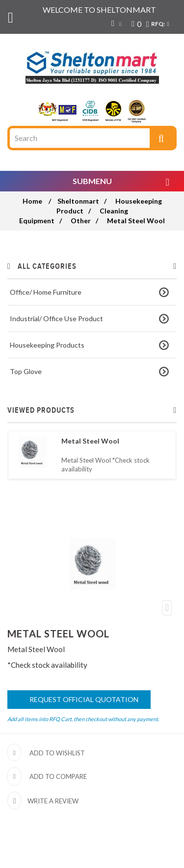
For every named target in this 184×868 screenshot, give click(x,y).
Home (32, 201)
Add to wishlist (57, 753)
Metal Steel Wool (90, 441)
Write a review (52, 801)
